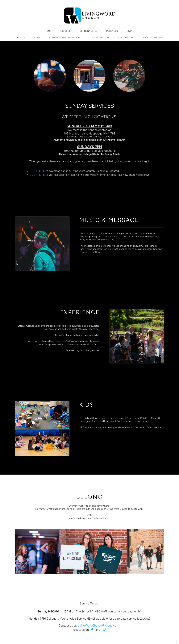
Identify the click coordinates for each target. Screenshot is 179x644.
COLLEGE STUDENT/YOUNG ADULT (65, 37)
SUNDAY (21, 37)
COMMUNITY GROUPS (152, 37)
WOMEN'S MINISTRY (100, 37)
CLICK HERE (38, 171)
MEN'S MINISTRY (125, 37)
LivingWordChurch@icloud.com (98, 625)
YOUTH (37, 37)
